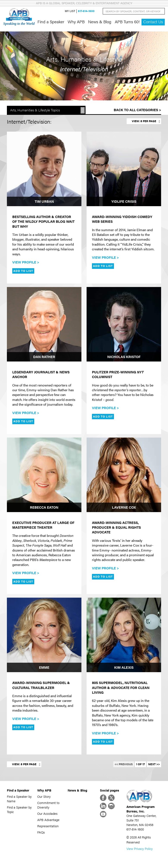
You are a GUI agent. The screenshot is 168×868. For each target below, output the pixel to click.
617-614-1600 (86, 11)
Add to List (23, 271)
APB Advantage (48, 820)
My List (70, 11)
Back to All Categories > (137, 110)
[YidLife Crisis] (124, 169)
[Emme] (44, 635)
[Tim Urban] (44, 169)
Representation (48, 826)
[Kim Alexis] (124, 635)
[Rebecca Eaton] (44, 475)
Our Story (44, 796)
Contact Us (153, 22)
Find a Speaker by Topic (19, 809)
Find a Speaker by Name (19, 799)
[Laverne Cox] (124, 475)
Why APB (76, 22)
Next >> (154, 764)
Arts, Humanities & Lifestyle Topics (35, 110)
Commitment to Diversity (48, 805)
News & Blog (100, 22)
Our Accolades (47, 813)
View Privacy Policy (140, 849)
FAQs (41, 832)
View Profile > (26, 262)
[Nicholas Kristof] (124, 324)
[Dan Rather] (44, 324)
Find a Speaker (51, 22)
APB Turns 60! (127, 22)
